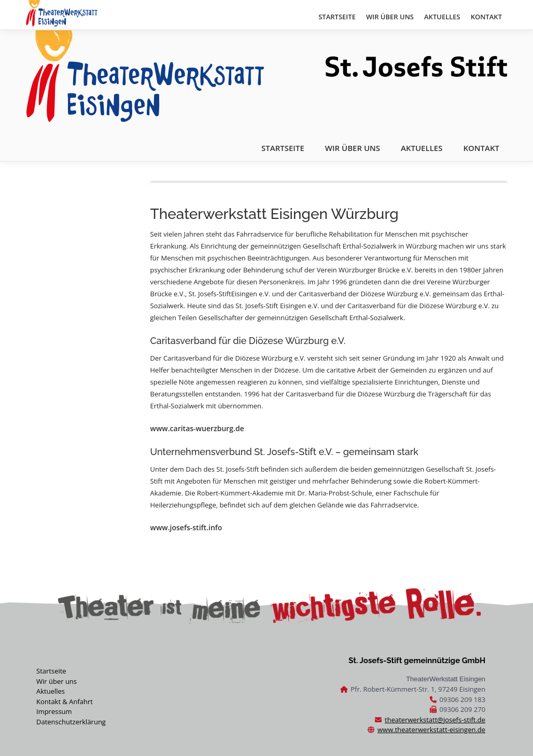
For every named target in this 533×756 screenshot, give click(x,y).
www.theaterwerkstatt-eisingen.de (431, 730)
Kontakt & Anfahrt (65, 702)
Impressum (54, 711)
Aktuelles (51, 691)
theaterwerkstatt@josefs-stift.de (435, 720)
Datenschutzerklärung (71, 722)
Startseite (51, 671)
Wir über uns (57, 681)
